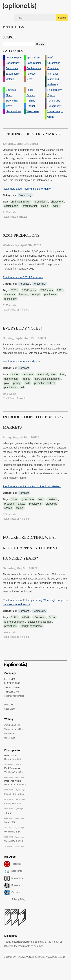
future (14, 499)
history (23, 295)
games (26, 379)
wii (22, 387)
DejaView (12, 885)
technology (10, 299)
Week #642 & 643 (13, 832)
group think (28, 499)
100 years (39, 617)
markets (52, 499)
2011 (60, 290)
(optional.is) (20, 6)
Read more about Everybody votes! (23, 362)
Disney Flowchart (13, 759)
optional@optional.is (14, 696)
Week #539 (10, 822)
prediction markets (45, 383)
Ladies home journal (39, 622)
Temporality (39, 284)
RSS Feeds (10, 738)
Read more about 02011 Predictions (23, 277)
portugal (35, 295)
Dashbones (13, 871)
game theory (11, 379)
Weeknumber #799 (13, 729)
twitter (56, 206)
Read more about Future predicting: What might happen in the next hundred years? (35, 602)
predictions (41, 202)
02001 (26, 617)
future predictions (14, 622)
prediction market (20, 202)
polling (17, 383)
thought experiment (32, 626)
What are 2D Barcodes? (16, 785)
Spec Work (10, 709)
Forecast (24, 284)
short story (57, 202)
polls (27, 383)
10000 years (29, 290)
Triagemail (13, 864)
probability (52, 504)
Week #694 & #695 (14, 772)
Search (62, 18)
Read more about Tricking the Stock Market (27, 189)
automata (10, 295)
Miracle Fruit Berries (14, 794)
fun (62, 374)
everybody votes (47, 374)
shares (8, 508)
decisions (28, 374)
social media (11, 206)
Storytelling (25, 195)
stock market (30, 206)
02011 (14, 290)
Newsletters (10, 733)
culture (15, 374)
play (7, 383)
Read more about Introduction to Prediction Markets (32, 486)
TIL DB (8, 813)
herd (41, 499)
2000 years (47, 290)
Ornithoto (12, 892)
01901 (14, 617)
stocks (45, 206)
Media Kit (9, 705)
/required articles (12, 725)
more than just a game (47, 379)
